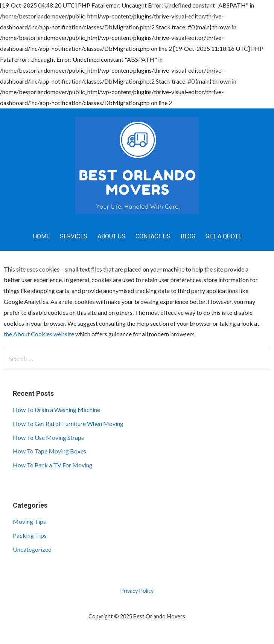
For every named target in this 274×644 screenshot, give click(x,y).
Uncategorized (32, 549)
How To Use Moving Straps (48, 437)
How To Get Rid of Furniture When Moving (68, 423)
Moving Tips (29, 521)
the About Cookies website (39, 334)
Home (41, 236)
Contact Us (153, 236)
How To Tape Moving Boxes (49, 451)
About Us (111, 236)
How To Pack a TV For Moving (53, 465)
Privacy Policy (137, 591)
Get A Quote (224, 236)
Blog (188, 236)
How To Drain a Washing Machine (56, 410)
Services (74, 236)
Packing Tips (30, 535)
